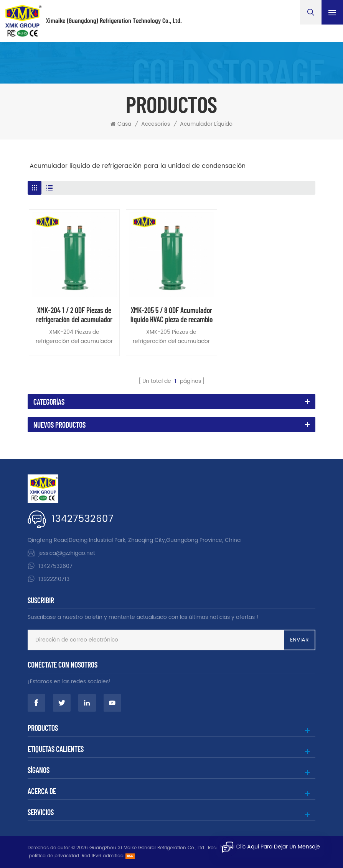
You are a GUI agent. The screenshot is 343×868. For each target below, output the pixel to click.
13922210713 (54, 579)
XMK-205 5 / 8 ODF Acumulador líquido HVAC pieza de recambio (171, 315)
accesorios (156, 124)
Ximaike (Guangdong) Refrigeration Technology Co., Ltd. (114, 21)
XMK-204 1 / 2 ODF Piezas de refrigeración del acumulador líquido (74, 315)
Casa (121, 124)
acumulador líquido (206, 124)
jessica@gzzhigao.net (67, 553)
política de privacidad (54, 856)
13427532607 (83, 519)
